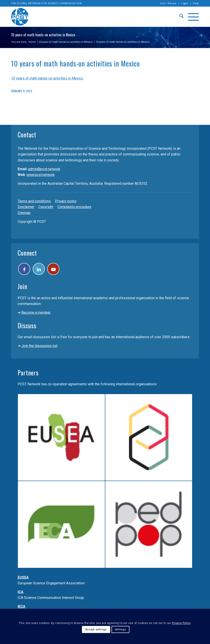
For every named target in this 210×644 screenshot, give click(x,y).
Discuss (27, 326)
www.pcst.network (41, 175)
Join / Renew (168, 3)
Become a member (36, 313)
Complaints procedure (74, 207)
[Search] (179, 17)
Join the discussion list (39, 346)
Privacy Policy (181, 623)
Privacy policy (66, 201)
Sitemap (24, 213)
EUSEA (23, 577)
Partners (28, 373)
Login (185, 3)
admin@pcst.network (44, 169)
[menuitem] (169, 3)
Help (196, 3)
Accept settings (96, 629)
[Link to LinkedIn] (39, 269)
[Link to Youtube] (53, 269)
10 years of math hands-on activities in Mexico (47, 78)
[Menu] (191, 17)
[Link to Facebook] (24, 269)
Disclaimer (26, 207)
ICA (21, 592)
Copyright (46, 207)
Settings (120, 629)
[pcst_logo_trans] (20, 17)
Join (22, 286)
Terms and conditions (34, 201)
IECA (22, 606)
